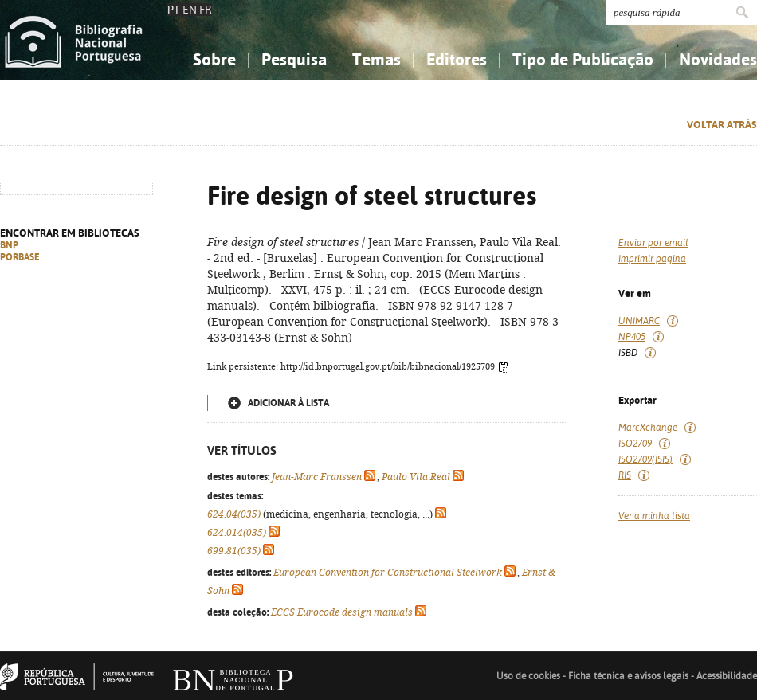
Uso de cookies (528, 676)
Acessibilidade (727, 676)
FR (206, 10)
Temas (377, 59)
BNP (9, 245)
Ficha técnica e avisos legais (628, 676)
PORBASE (20, 257)
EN (190, 10)
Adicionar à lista (288, 403)
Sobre (214, 59)
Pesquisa (294, 59)
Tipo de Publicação (583, 59)
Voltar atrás (722, 125)
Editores (457, 59)
